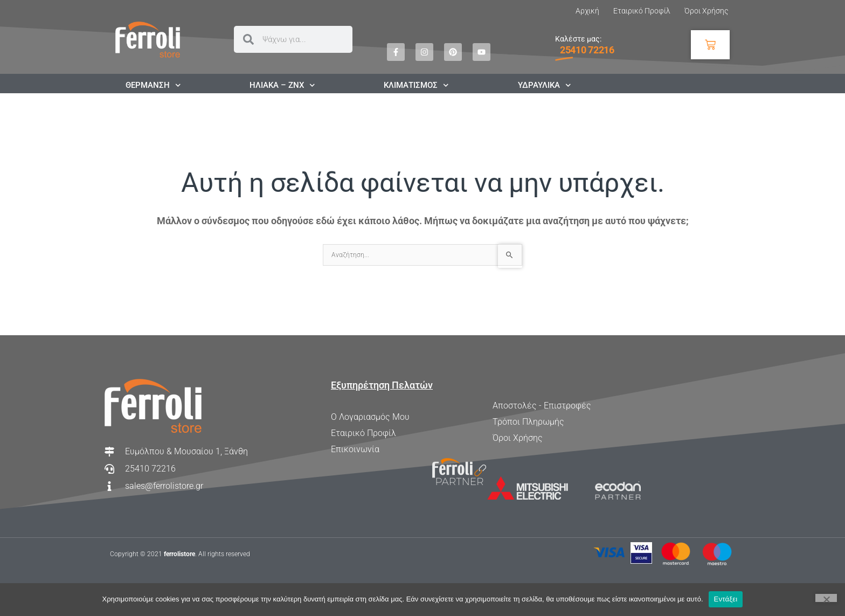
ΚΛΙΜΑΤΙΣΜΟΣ (416, 85)
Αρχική (587, 11)
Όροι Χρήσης (706, 11)
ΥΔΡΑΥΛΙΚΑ (545, 85)
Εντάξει (726, 599)
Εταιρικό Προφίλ (642, 11)
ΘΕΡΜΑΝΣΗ (153, 85)
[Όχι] (826, 598)
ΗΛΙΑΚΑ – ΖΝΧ (282, 85)
